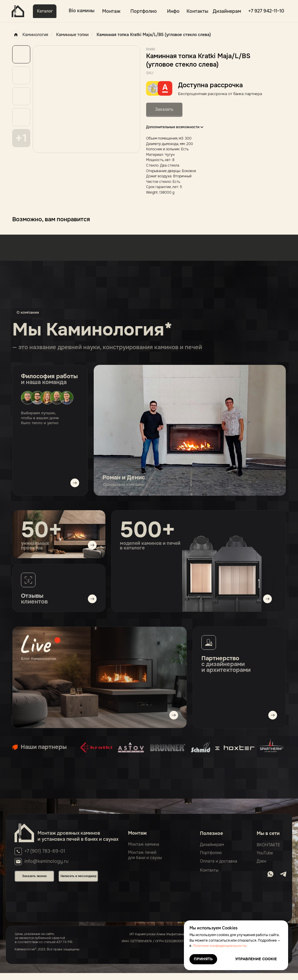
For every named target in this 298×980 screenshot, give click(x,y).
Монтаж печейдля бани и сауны (145, 855)
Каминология (30, 35)
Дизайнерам (227, 11)
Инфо (173, 11)
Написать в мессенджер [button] (78, 876)
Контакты (197, 11)
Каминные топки (72, 35)
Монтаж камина (144, 844)
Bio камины (82, 11)
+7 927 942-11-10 (266, 11)
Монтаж (111, 11)
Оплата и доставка (219, 861)
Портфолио (144, 11)
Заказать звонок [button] (34, 876)
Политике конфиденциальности (219, 946)
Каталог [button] (45, 11)
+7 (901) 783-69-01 (45, 851)
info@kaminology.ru (46, 861)
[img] (100, 677)
